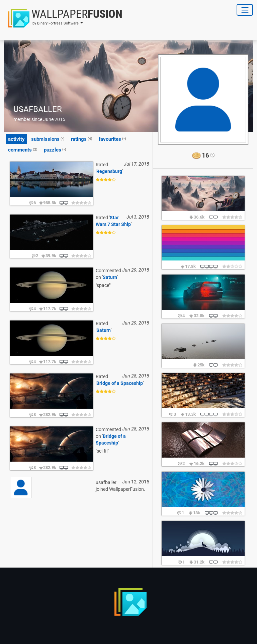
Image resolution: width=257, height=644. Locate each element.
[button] (63, 18)
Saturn (110, 277)
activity (16, 139)
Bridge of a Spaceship (120, 383)
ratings (82, 139)
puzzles (55, 150)
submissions (48, 139)
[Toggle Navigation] (245, 10)
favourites (112, 139)
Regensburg (109, 171)
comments (23, 150)
